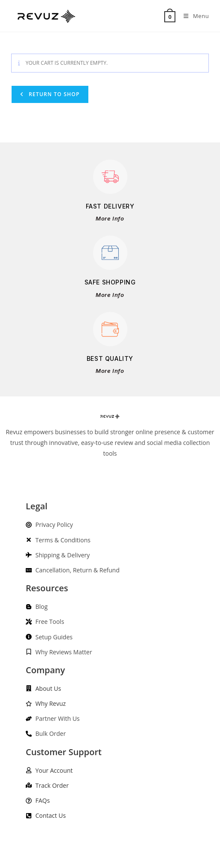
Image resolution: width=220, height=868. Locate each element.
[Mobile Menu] (193, 16)
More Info (110, 218)
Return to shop (53, 94)
